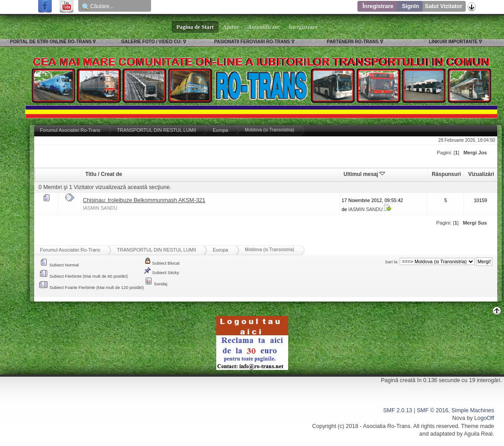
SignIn (410, 6)
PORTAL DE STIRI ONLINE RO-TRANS (51, 42)
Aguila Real (478, 434)
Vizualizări (481, 174)
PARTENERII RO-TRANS (353, 42)
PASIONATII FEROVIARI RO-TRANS (252, 42)
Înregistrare (378, 6)
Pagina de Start (195, 27)
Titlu (91, 174)
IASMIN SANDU (100, 208)
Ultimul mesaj (364, 174)
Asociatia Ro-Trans (387, 426)
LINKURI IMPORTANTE (453, 42)
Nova (459, 418)
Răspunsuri (446, 174)
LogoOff (484, 418)
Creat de (111, 174)
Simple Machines (473, 410)
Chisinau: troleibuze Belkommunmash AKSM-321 (144, 200)
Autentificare (264, 27)
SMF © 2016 (433, 410)
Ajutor (231, 27)
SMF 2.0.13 (397, 410)
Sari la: (392, 262)
